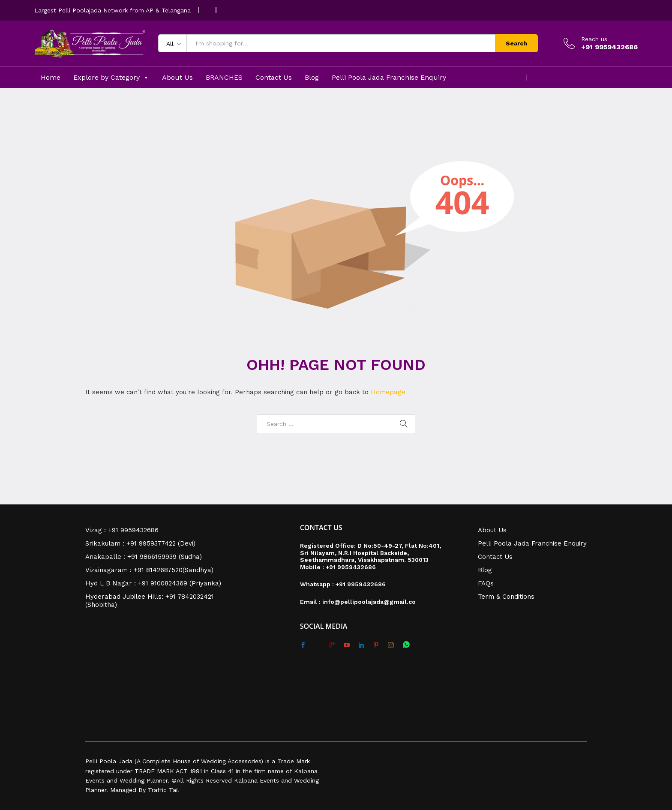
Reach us (594, 39)
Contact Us (274, 77)
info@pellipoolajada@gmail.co (369, 602)
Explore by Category (111, 78)
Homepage (388, 392)
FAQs (486, 583)
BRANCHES (224, 77)
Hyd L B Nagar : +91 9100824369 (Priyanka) (153, 583)
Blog (312, 77)
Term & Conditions (506, 597)
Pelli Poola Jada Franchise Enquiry (389, 77)
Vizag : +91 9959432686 (122, 530)
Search (516, 43)
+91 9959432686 (351, 567)
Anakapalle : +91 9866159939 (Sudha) (144, 557)
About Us (177, 77)
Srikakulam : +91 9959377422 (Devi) (140, 543)
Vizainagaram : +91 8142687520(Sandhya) (149, 570)
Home (51, 77)
